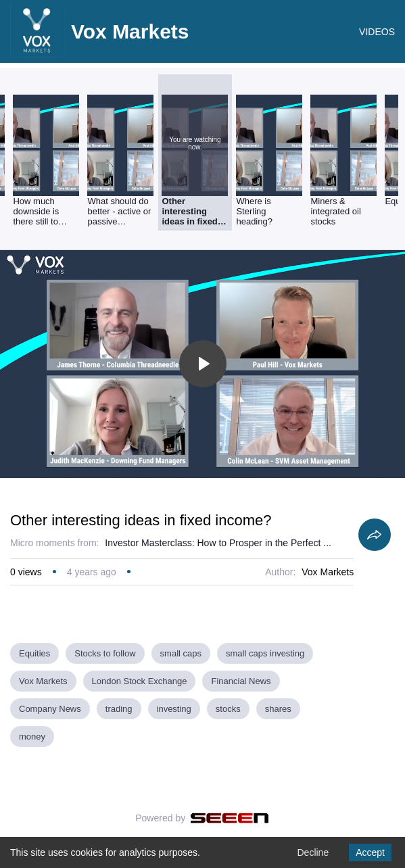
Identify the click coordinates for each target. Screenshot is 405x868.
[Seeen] (230, 818)
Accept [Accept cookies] (370, 852)
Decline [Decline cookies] (313, 852)
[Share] (375, 535)
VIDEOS (377, 32)
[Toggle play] (203, 364)
